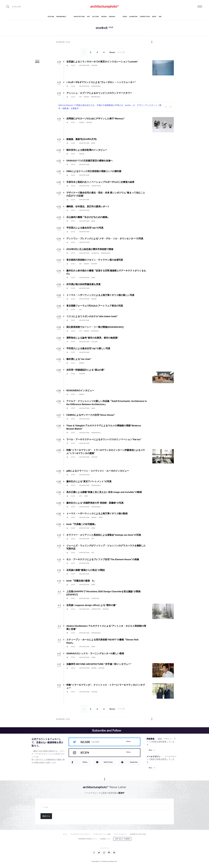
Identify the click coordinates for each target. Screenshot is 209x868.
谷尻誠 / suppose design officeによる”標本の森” (91, 605)
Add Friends (108, 762)
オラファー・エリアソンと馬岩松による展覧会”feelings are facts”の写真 (104, 535)
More (150, 750)
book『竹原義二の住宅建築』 (82, 524)
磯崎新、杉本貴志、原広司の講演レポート (88, 207)
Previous (166, 107)
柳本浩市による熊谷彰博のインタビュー (87, 150)
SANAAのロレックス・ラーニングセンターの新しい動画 (95, 653)
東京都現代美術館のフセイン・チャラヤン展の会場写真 (95, 260)
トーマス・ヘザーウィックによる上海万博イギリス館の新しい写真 (100, 295)
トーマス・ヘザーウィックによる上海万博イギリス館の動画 (97, 514)
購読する (46, 816)
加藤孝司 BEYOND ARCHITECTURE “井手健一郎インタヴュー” (99, 664)
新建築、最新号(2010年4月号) (82, 139)
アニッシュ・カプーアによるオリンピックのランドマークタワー (99, 93)
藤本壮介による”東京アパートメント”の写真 (89, 481)
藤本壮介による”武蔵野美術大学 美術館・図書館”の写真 (95, 503)
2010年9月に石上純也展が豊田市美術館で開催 (90, 249)
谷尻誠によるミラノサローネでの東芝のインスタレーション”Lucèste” (102, 62)
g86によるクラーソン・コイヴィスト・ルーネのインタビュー (98, 471)
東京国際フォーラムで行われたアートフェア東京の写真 (95, 306)
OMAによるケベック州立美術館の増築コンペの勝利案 (94, 171)
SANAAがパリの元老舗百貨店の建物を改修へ (90, 161)
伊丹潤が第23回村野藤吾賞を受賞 (84, 284)
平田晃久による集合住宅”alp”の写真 (85, 228)
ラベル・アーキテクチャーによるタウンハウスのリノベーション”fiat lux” (104, 439)
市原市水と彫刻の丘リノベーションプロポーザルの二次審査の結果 (100, 182)
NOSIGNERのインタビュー (80, 391)
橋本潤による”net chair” (79, 359)
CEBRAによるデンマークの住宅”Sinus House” (91, 415)
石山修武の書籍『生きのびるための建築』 (88, 217)
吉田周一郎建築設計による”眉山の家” (86, 370)
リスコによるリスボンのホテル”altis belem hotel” (92, 316)
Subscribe (134, 762)
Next (170, 107)
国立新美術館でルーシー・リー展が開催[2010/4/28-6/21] (95, 327)
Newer (118, 52)
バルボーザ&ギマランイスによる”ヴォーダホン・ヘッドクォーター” (101, 82)
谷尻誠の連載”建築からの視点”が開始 (86, 570)
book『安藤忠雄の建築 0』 (81, 581)
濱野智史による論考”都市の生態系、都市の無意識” (92, 338)
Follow (128, 741)
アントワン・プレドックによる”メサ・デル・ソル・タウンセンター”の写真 (105, 239)
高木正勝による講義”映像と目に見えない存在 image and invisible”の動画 (104, 492)
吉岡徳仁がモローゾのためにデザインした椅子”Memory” (96, 119)
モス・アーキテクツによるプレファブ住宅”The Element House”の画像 (103, 559)
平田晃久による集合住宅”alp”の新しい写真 (88, 348)
